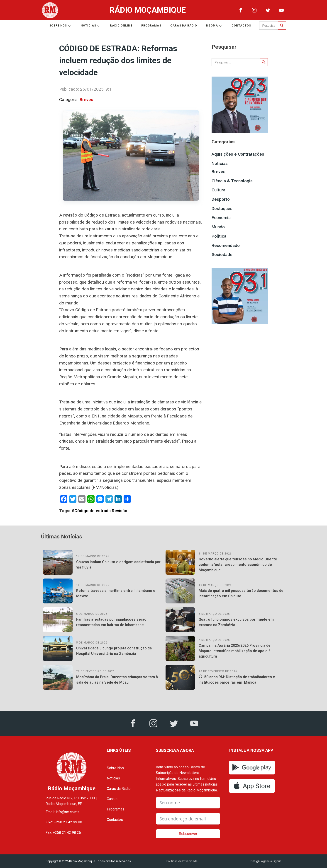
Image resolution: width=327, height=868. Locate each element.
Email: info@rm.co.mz (62, 812)
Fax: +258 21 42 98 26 (63, 833)
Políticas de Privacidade (182, 861)
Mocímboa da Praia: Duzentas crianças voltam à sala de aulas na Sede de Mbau (117, 680)
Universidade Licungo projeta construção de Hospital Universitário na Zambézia (114, 651)
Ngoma (214, 26)
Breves (86, 100)
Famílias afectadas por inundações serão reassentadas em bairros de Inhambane (111, 622)
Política (219, 236)
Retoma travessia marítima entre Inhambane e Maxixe (116, 593)
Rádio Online (121, 26)
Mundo (218, 227)
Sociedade (222, 254)
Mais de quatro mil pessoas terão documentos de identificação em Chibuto (241, 593)
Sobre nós (60, 26)
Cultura (218, 190)
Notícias (91, 26)
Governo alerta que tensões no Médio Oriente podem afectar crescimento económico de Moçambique (238, 565)
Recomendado (226, 245)
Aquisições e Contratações (238, 154)
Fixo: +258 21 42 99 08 (64, 822)
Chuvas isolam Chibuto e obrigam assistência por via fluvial (118, 565)
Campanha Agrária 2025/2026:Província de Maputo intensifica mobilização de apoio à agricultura (235, 651)
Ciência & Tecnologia (232, 181)
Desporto (221, 199)
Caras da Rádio (184, 26)
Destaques (222, 209)
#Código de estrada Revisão (99, 511)
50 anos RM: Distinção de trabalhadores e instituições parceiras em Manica (237, 680)
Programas (151, 26)
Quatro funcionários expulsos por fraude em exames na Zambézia (236, 622)
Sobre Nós (115, 768)
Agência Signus (271, 861)
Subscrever (188, 834)
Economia (221, 218)
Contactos (241, 26)
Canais (112, 799)
